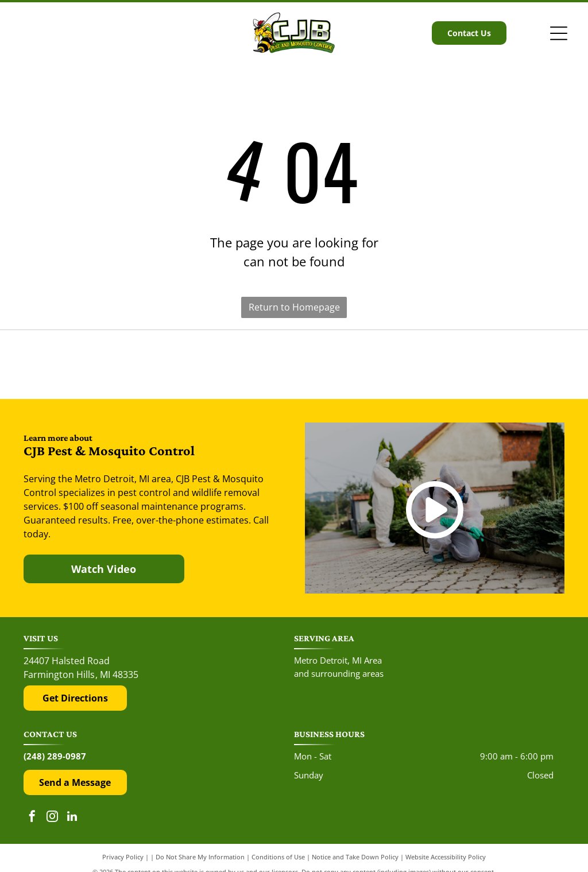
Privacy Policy (123, 857)
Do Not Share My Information (200, 857)
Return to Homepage (294, 307)
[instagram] (52, 818)
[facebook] (32, 818)
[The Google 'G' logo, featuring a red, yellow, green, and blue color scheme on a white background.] (294, 365)
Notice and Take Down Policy (355, 857)
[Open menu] (559, 33)
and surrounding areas (339, 673)
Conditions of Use (278, 857)
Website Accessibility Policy (446, 857)
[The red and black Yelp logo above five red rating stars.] (106, 365)
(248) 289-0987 (55, 756)
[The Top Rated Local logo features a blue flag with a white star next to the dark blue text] (482, 365)
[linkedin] (72, 818)
